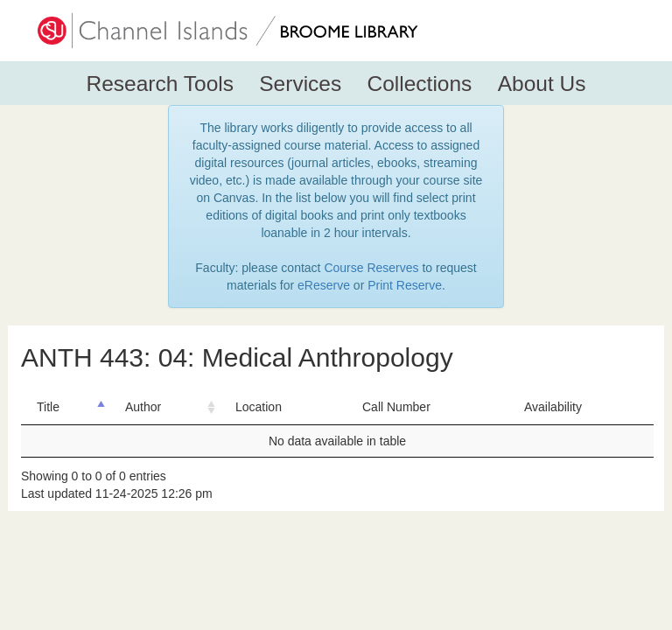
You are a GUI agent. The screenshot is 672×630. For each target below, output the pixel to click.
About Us (542, 84)
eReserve (324, 285)
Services (300, 84)
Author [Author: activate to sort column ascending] (143, 407)
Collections (420, 84)
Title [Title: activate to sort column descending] (48, 407)
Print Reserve (405, 285)
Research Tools (160, 84)
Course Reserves (371, 268)
